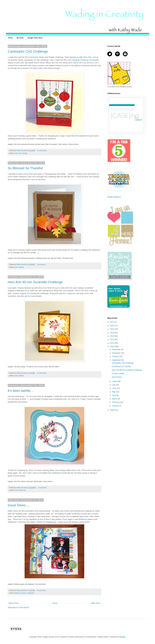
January (116, 406)
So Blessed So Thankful (25, 168)
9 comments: (42, 264)
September (117, 360)
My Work (20, 38)
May (114, 392)
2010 (112, 347)
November (117, 353)
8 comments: (42, 590)
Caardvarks (33, 57)
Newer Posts (14, 603)
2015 (112, 329)
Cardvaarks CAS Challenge (28, 51)
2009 (112, 410)
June (114, 388)
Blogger (122, 637)
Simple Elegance (114, 197)
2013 (112, 336)
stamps (21, 267)
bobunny (18, 593)
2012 (112, 340)
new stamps (23, 153)
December (117, 349)
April (114, 395)
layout (24, 593)
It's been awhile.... (21, 391)
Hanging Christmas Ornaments (86, 60)
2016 (112, 326)
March (115, 399)
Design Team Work (35, 38)
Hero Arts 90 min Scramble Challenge (35, 282)
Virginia (21, 288)
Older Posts (96, 603)
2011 (112, 343)
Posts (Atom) (24, 608)
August (115, 381)
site (26, 296)
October (116, 356)
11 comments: (42, 150)
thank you (22, 490)
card (16, 153)
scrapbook (30, 593)
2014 (112, 333)
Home (10, 38)
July (114, 385)
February (116, 402)
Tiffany (48, 63)
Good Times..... (19, 505)
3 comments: (43, 488)
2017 (112, 322)
